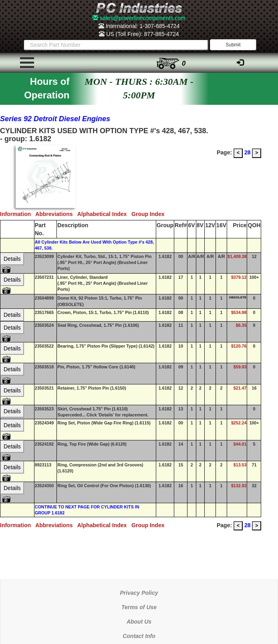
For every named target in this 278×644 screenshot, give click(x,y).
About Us (139, 622)
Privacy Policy (139, 593)
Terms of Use (139, 607)
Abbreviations (56, 214)
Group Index (149, 214)
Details (12, 259)
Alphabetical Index (104, 214)
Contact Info (139, 636)
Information (18, 214)
